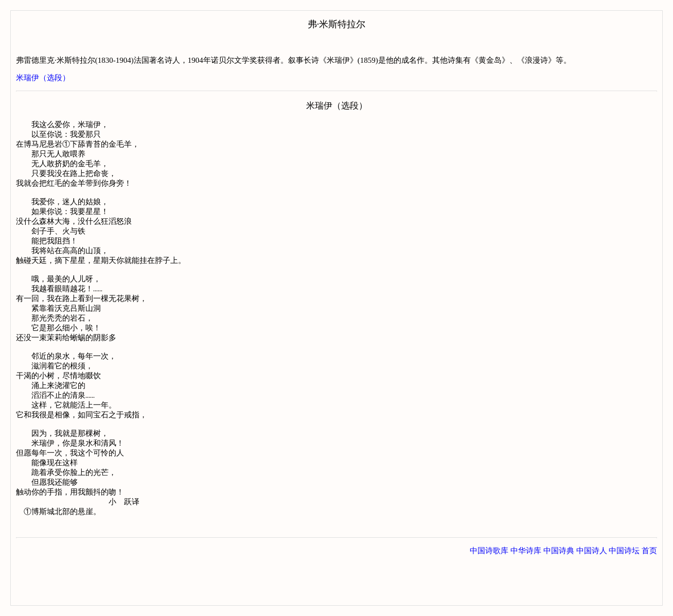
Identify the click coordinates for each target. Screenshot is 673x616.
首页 (649, 595)
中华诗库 (526, 595)
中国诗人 (592, 595)
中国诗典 (559, 595)
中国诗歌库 (489, 595)
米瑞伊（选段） (43, 78)
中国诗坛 (624, 595)
